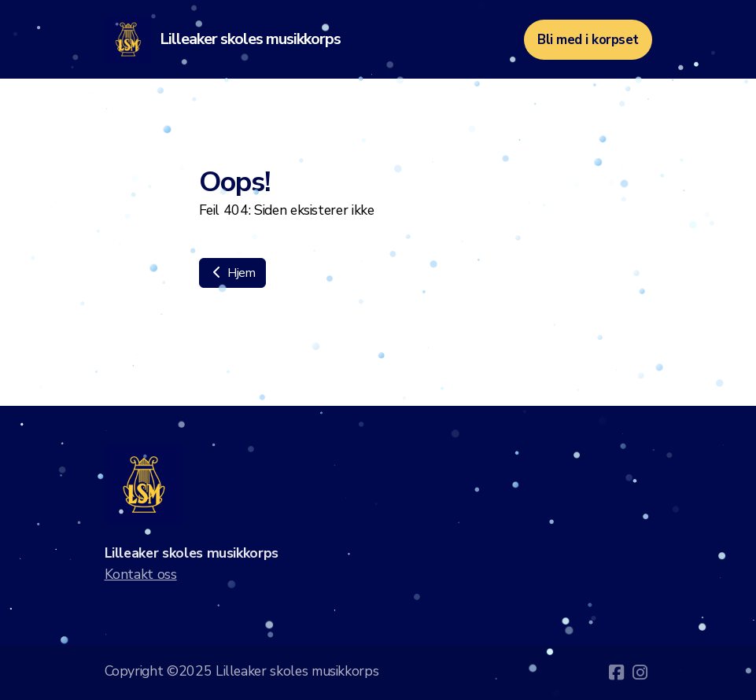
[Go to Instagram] (640, 672)
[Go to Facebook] (617, 672)
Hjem (232, 273)
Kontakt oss (141, 574)
